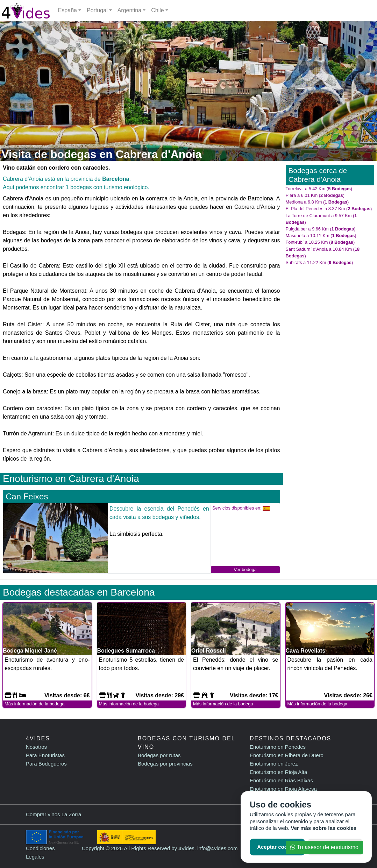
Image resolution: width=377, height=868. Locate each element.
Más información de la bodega (34, 704)
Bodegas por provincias (165, 764)
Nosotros (36, 747)
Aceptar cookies (277, 847)
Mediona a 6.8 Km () (317, 202)
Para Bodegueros (46, 764)
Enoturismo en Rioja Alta (278, 772)
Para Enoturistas (45, 755)
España (67, 10)
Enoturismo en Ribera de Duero (287, 755)
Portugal (97, 10)
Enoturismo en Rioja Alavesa (283, 789)
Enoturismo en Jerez (274, 764)
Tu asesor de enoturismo (324, 847)
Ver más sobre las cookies (324, 828)
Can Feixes (27, 496)
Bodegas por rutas (159, 755)
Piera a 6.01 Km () (315, 195)
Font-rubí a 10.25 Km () (320, 242)
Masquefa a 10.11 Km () (321, 236)
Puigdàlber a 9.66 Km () (321, 229)
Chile (157, 10)
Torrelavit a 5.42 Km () (319, 189)
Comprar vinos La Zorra (54, 814)
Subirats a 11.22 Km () (319, 262)
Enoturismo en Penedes (278, 747)
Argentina (130, 10)
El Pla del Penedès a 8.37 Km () (329, 209)
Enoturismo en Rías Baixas (281, 780)
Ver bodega (245, 570)
